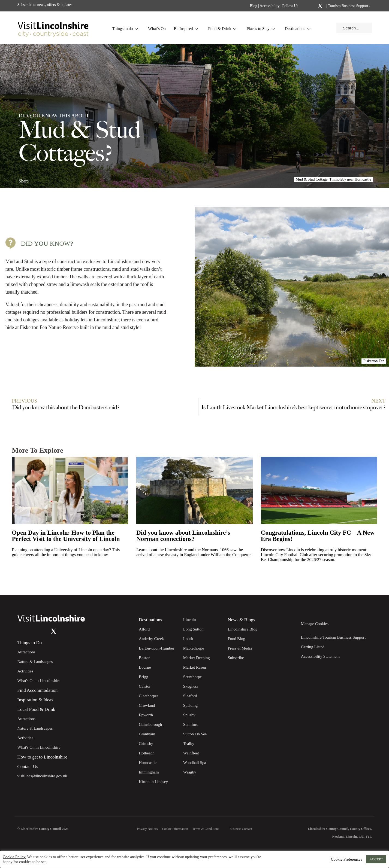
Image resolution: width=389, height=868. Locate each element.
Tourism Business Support (348, 6)
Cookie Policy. (14, 857)
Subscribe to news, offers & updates (45, 5)
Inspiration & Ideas (35, 700)
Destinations (298, 29)
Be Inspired (186, 29)
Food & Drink (222, 29)
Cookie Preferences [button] (346, 859)
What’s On (157, 29)
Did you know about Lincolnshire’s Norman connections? (183, 536)
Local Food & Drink (36, 710)
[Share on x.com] (56, 179)
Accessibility (269, 6)
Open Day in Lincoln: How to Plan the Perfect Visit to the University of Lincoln (66, 536)
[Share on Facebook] (38, 179)
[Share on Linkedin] (47, 179)
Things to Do (30, 643)
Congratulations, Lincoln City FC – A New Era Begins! (318, 536)
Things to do (125, 29)
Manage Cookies (315, 624)
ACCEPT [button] (376, 859)
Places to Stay (261, 29)
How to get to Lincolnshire (42, 757)
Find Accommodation (38, 691)
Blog (253, 6)
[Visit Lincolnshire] (53, 28)
